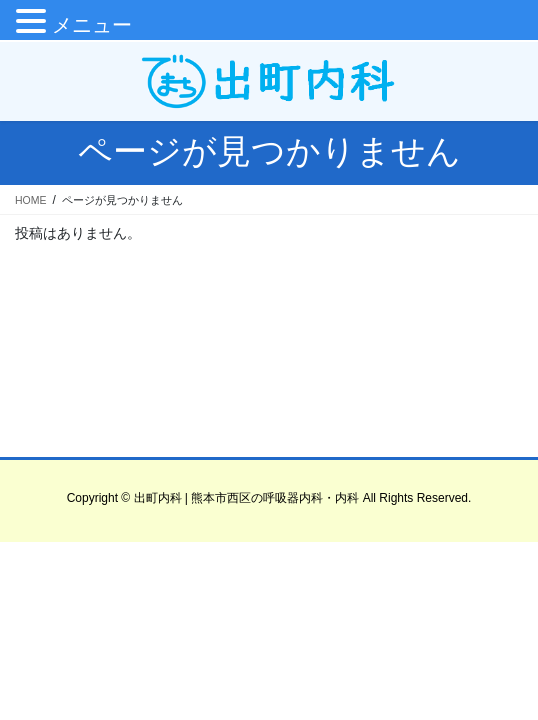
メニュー (92, 25)
